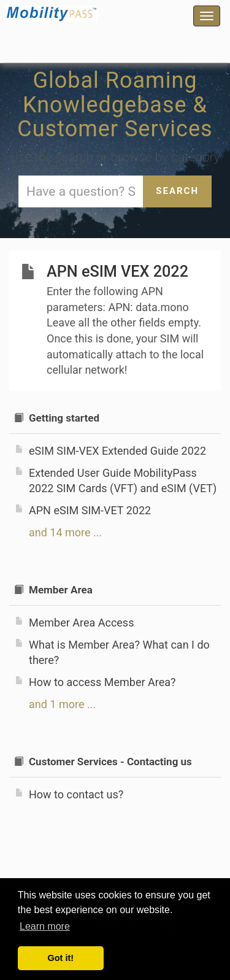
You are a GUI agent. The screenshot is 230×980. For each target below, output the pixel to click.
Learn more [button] (45, 926)
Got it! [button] (61, 958)
